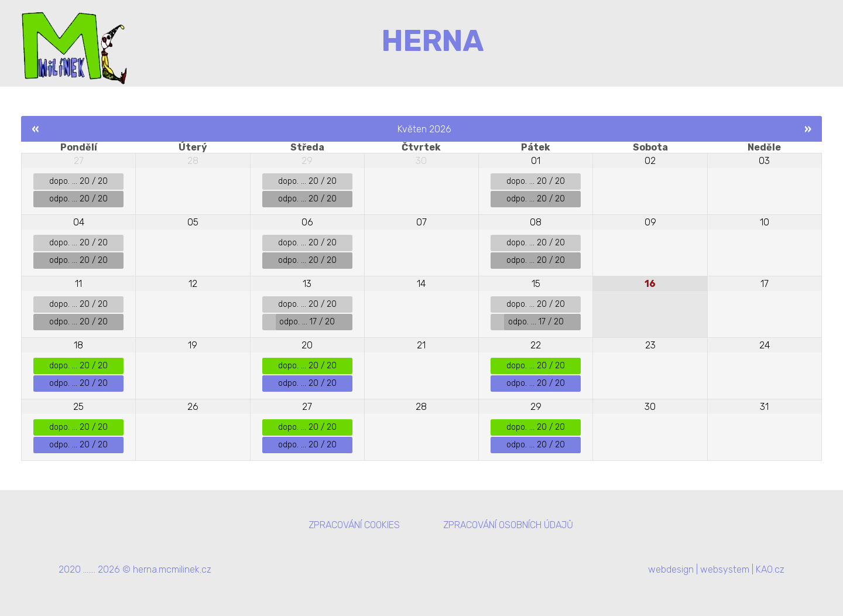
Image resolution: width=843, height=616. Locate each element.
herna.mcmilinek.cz (172, 569)
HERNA (433, 41)
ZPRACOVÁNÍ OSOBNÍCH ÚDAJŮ (508, 525)
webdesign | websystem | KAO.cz (716, 569)
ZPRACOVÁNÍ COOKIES (354, 525)
